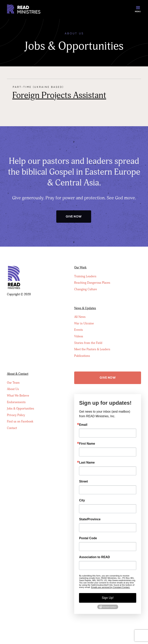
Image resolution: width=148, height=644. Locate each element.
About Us (13, 389)
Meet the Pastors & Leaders (92, 349)
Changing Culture (86, 289)
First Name (87, 444)
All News (80, 317)
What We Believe (18, 396)
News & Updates (85, 308)
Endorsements (16, 402)
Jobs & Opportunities (21, 409)
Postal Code (88, 538)
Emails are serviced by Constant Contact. (111, 587)
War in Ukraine (84, 323)
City (82, 500)
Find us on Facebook (20, 421)
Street (83, 482)
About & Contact (18, 374)
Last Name (87, 463)
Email (83, 425)
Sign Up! (108, 598)
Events (79, 330)
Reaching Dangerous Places (92, 283)
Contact (12, 428)
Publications (82, 356)
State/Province (90, 519)
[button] (138, 9)
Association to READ (94, 557)
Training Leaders (85, 276)
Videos (79, 336)
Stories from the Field (88, 343)
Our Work (80, 267)
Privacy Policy (16, 415)
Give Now (74, 216)
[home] (24, 9)
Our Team (13, 383)
